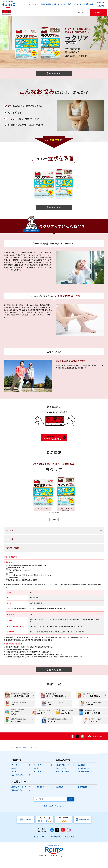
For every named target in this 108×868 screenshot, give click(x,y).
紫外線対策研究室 (84, 777)
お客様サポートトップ (19, 796)
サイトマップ (60, 815)
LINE (82, 745)
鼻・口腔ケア (38, 781)
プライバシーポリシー (41, 846)
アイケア (14, 774)
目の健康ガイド (83, 774)
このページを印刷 (97, 745)
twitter (77, 745)
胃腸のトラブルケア (62, 781)
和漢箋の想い (80, 12)
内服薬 (36, 777)
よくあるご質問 (39, 796)
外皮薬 (14, 777)
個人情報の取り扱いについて (58, 846)
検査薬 (14, 781)
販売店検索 (59, 796)
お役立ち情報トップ (62, 774)
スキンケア (37, 774)
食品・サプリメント (18, 784)
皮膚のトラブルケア (62, 777)
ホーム (13, 756)
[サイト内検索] (50, 808)
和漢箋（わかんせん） (24, 756)
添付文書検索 (82, 796)
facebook (72, 745)
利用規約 (71, 846)
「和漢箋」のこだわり (54, 438)
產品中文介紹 (48, 815)
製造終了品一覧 (17, 799)
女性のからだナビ (84, 781)
